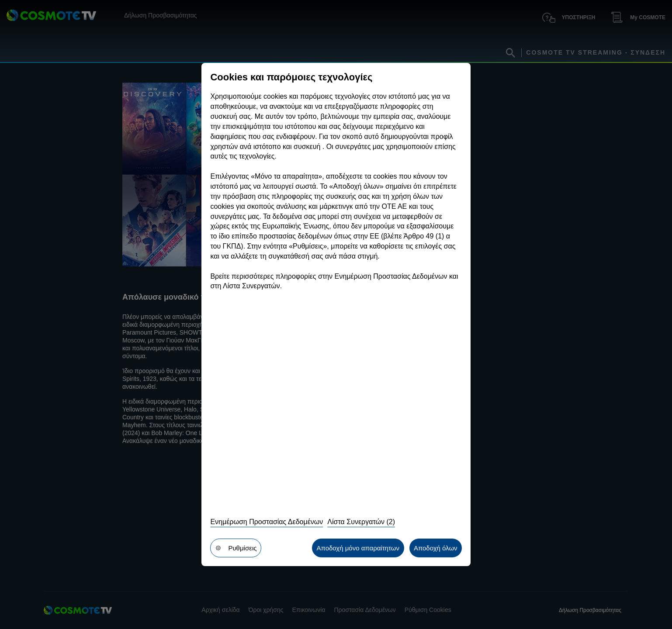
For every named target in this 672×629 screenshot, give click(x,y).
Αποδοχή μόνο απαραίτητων (358, 548)
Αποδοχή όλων (436, 548)
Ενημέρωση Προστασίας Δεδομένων (267, 522)
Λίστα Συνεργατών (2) (361, 522)
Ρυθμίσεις (236, 548)
